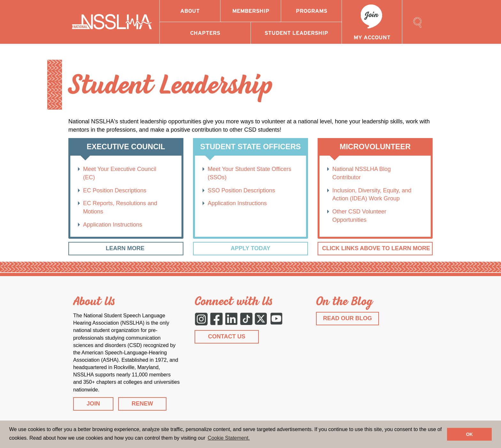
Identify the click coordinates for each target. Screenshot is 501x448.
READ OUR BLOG (347, 318)
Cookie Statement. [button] (229, 438)
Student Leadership (296, 33)
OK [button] (469, 434)
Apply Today (250, 248)
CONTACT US (227, 336)
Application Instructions (113, 225)
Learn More (126, 248)
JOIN (93, 404)
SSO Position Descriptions (241, 190)
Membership (251, 11)
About (190, 11)
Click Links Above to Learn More (376, 248)
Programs (312, 11)
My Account (372, 37)
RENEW (142, 404)
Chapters (205, 33)
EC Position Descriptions (115, 190)
